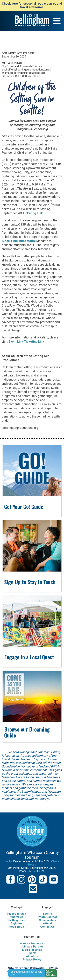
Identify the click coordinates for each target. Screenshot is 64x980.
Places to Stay (17, 914)
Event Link (16, 341)
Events (47, 914)
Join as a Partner (32, 947)
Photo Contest (47, 917)
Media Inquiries (32, 950)
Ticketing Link (33, 213)
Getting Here (17, 920)
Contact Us (47, 927)
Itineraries (17, 917)
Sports (32, 953)
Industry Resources (32, 943)
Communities (47, 920)
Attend (47, 923)
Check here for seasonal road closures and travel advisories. (32, 5)
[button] (50, 973)
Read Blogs (17, 927)
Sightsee (17, 923)
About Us (32, 956)
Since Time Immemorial (19, 241)
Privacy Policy (32, 960)
